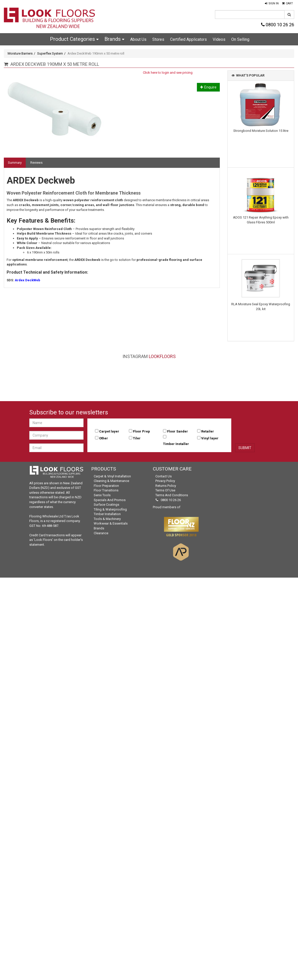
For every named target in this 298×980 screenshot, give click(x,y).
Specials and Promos (110, 500)
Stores (158, 39)
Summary (15, 163)
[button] (272, 4)
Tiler (137, 438)
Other (104, 438)
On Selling (240, 39)
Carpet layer (109, 431)
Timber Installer (176, 444)
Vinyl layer (210, 438)
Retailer (208, 431)
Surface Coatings (106, 505)
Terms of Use (165, 490)
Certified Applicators (188, 39)
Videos (219, 39)
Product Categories (74, 39)
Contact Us (164, 476)
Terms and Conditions (172, 495)
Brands (114, 39)
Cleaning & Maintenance (111, 481)
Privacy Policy (165, 481)
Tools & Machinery (107, 519)
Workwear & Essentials (111, 523)
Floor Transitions (106, 490)
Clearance (101, 533)
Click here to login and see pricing (168, 73)
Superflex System (50, 53)
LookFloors (162, 356)
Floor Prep (141, 431)
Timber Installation (107, 514)
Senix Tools (102, 495)
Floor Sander (178, 431)
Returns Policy (166, 486)
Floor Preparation (106, 486)
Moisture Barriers (20, 53)
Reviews (36, 163)
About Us (138, 39)
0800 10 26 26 (278, 25)
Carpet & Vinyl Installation (112, 476)
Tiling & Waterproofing (110, 509)
